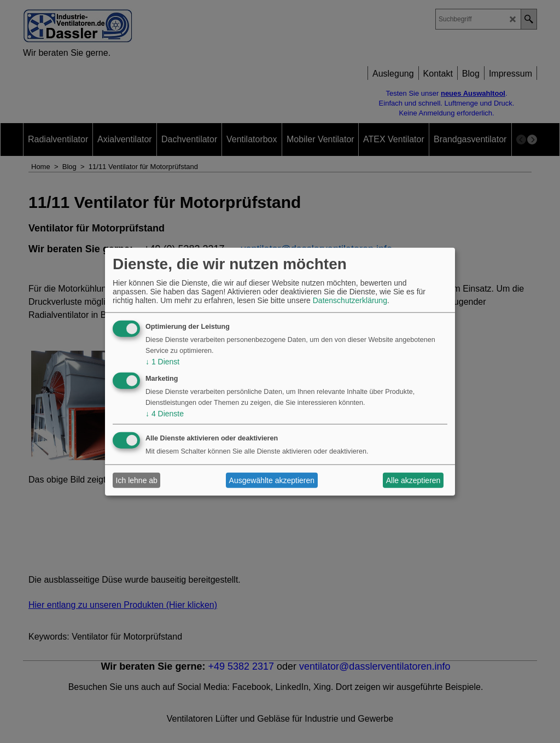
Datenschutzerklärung (350, 300)
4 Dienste (165, 413)
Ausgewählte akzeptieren (272, 480)
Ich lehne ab (137, 480)
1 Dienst (162, 362)
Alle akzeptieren (413, 480)
